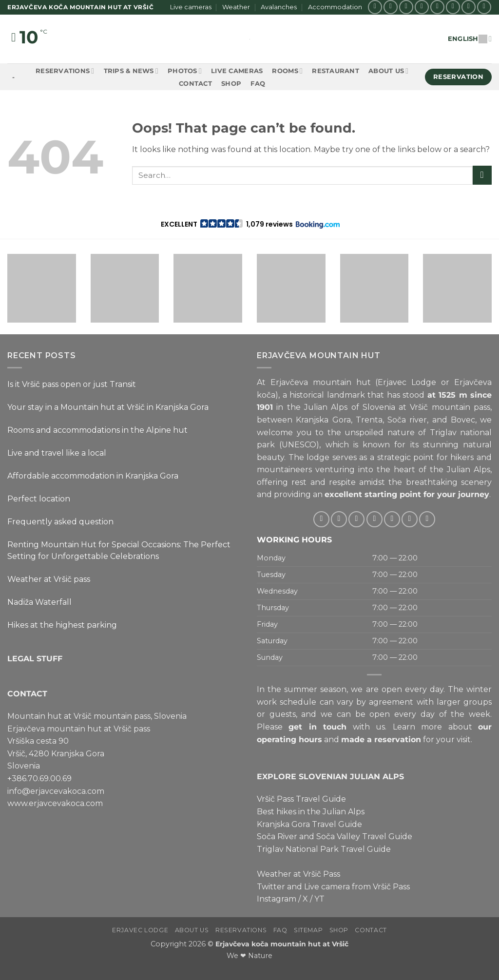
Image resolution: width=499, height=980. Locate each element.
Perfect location (39, 499)
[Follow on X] (406, 7)
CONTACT (27, 694)
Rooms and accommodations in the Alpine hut (97, 430)
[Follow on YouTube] (484, 7)
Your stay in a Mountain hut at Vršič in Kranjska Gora (108, 407)
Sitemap (308, 930)
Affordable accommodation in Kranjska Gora (93, 476)
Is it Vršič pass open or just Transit (72, 384)
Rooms (287, 71)
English (470, 39)
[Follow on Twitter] (422, 7)
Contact (195, 84)
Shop (231, 84)
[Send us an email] (437, 7)
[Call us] (453, 7)
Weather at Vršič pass (49, 579)
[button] (250, 224)
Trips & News (131, 71)
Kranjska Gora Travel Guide (309, 824)
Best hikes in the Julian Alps (311, 812)
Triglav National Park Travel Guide (324, 849)
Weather (236, 7)
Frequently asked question (60, 522)
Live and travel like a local (57, 453)
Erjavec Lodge (140, 930)
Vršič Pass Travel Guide (301, 799)
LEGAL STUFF (35, 659)
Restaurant (336, 71)
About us (388, 71)
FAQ (258, 84)
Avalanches (279, 7)
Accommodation (335, 7)
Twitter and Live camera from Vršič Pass (333, 887)
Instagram (277, 899)
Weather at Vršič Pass (298, 874)
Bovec (463, 420)
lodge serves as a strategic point (370, 457)
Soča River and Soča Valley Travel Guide (335, 836)
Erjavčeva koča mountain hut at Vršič (282, 944)
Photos (185, 71)
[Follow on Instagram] (391, 7)
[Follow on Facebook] (375, 7)
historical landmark (327, 395)
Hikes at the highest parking (62, 625)
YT (319, 899)
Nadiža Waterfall (39, 602)
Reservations (65, 71)
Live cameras (191, 7)
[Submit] (482, 175)
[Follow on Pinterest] (469, 7)
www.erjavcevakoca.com (55, 803)
